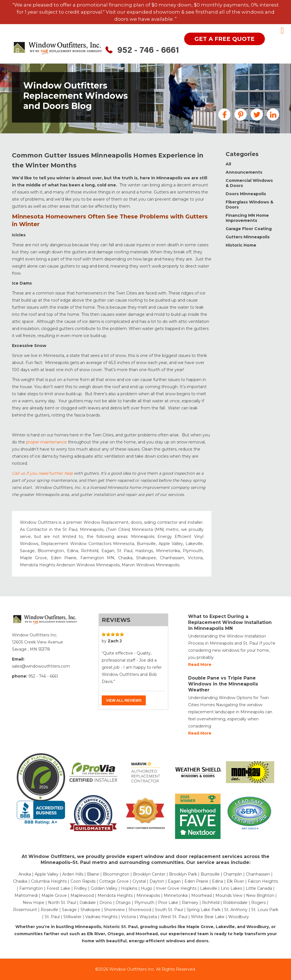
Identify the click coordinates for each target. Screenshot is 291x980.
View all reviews (124, 700)
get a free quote (225, 39)
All (228, 164)
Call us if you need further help (42, 473)
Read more (200, 664)
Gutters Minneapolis (248, 237)
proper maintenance (46, 442)
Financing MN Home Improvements (247, 218)
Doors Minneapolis (246, 194)
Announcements (244, 172)
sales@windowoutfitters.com (41, 666)
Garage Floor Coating (249, 229)
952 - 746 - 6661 (148, 51)
